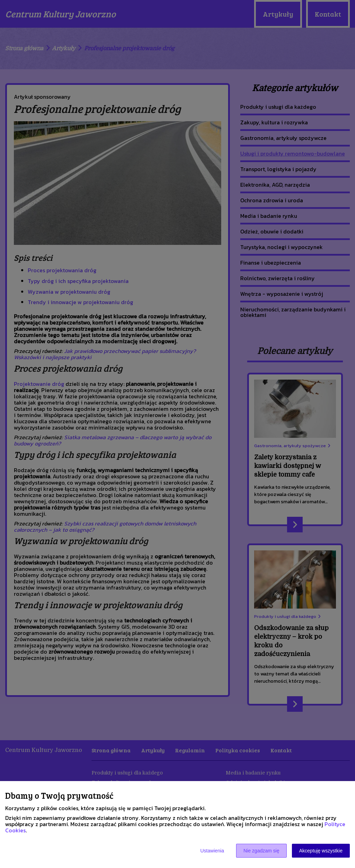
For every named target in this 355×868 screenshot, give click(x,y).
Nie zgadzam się (261, 851)
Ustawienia (212, 851)
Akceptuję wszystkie (321, 851)
